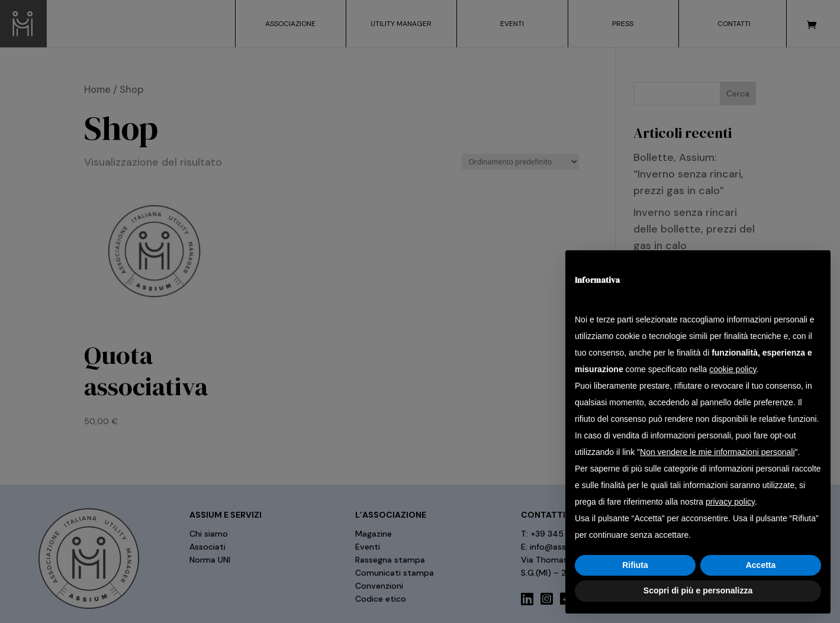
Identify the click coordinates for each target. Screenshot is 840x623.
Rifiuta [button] (635, 565)
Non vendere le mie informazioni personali (717, 452)
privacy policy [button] (730, 502)
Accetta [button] (761, 565)
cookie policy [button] (733, 369)
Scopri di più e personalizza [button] (698, 590)
